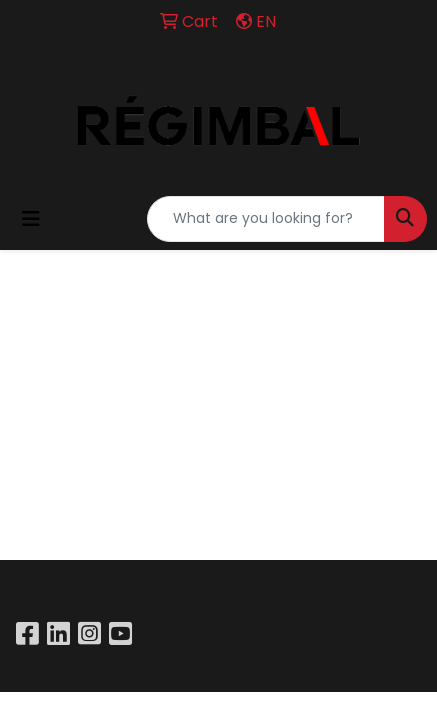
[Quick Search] (266, 219)
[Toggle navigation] (31, 219)
